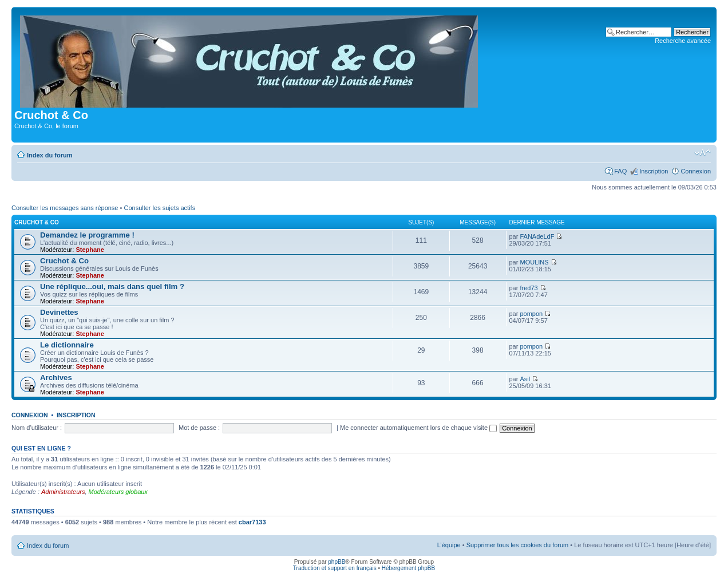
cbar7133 (252, 522)
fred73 (529, 288)
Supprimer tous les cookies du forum (518, 545)
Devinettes (59, 312)
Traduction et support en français (335, 568)
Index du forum (50, 155)
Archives (56, 378)
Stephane (90, 250)
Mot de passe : (199, 428)
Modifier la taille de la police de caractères (703, 153)
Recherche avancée (683, 41)
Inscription (654, 171)
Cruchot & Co (37, 222)
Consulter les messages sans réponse (65, 208)
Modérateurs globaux (118, 492)
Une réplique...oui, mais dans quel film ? (112, 286)
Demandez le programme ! (87, 235)
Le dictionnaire (67, 345)
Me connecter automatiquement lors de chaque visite (418, 428)
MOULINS (534, 262)
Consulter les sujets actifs (159, 208)
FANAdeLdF (537, 236)
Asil (525, 379)
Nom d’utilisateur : (37, 428)
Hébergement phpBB (408, 568)
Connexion (696, 171)
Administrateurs (63, 492)
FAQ (620, 171)
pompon (531, 314)
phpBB (337, 562)
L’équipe (449, 545)
